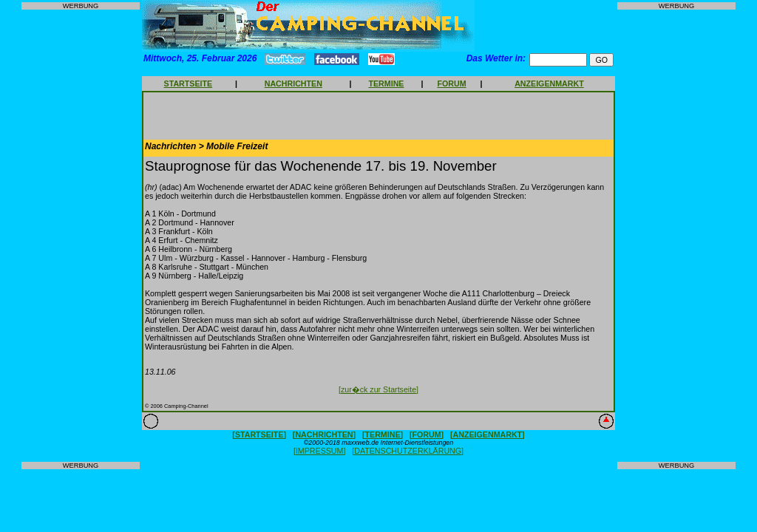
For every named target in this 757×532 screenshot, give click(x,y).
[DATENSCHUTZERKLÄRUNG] (408, 451)
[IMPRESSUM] (319, 451)
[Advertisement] (81, 236)
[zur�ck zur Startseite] (378, 389)
